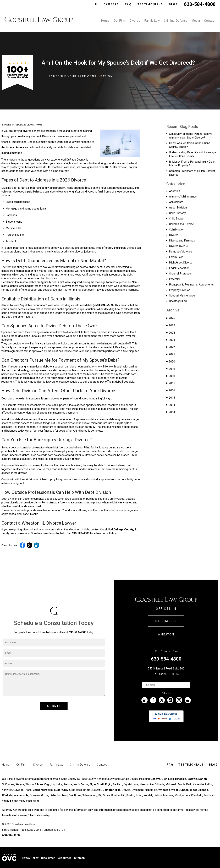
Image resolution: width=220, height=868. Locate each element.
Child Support (177, 219)
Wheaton (166, 634)
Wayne (20, 784)
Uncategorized (178, 301)
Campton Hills (112, 790)
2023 (171, 340)
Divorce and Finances (182, 241)
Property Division (180, 290)
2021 (171, 354)
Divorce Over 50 (179, 246)
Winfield (7, 795)
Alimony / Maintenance (183, 197)
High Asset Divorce (181, 263)
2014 (171, 405)
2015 (171, 398)
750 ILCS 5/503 (103, 305)
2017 (171, 383)
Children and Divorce (181, 224)
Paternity (175, 279)
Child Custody (177, 213)
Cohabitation (177, 230)
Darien (203, 779)
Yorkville (8, 801)
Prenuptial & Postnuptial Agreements (191, 285)
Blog (173, 4)
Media (196, 21)
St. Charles (166, 621)
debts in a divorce (13, 147)
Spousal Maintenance (182, 296)
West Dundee (180, 790)
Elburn (39, 784)
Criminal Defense (176, 21)
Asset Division (178, 208)
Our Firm (119, 21)
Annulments (176, 202)
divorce (124, 447)
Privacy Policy (30, 858)
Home (105, 21)
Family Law (152, 21)
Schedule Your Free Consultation (81, 76)
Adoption (175, 191)
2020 (171, 362)
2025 (171, 325)
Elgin (93, 784)
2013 (171, 412)
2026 (171, 318)
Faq (128, 4)
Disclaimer (48, 858)
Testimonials (150, 4)
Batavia (192, 779)
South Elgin (104, 784)
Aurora (68, 784)
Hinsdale (181, 779)
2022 (171, 347)
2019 (171, 369)
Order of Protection (181, 274)
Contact (210, 21)
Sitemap (79, 858)
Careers (111, 4)
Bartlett (117, 784)
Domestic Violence (181, 252)
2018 (171, 376)
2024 (171, 333)
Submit (54, 706)
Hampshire (147, 784)
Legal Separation (179, 268)
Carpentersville (43, 790)
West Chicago (199, 790)
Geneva (155, 779)
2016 (171, 390)
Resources (64, 858)
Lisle (53, 795)
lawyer (15, 163)
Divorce (135, 21)
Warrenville (21, 795)
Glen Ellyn (168, 779)
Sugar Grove (62, 790)
